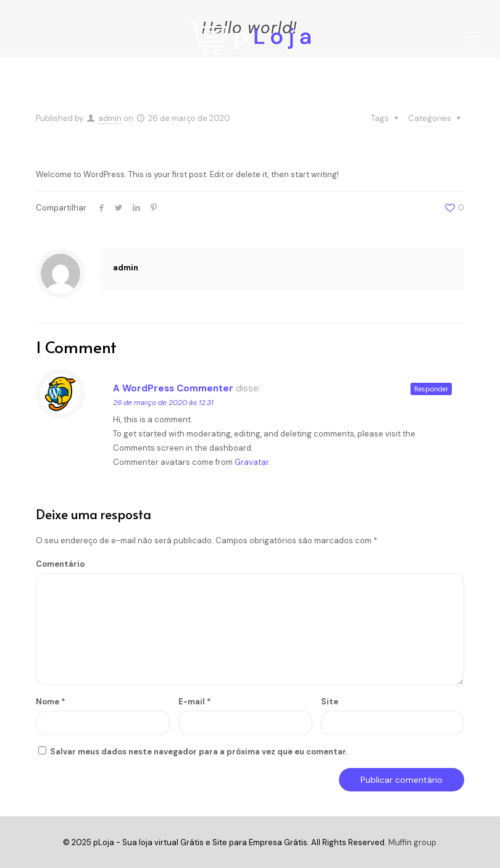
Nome (51, 702)
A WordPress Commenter (173, 388)
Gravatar (252, 462)
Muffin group (412, 842)
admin (110, 118)
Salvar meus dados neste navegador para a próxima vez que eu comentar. (199, 752)
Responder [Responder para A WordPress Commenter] (431, 389)
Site (330, 702)
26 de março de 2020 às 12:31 (163, 403)
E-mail (195, 702)
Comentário (60, 564)
